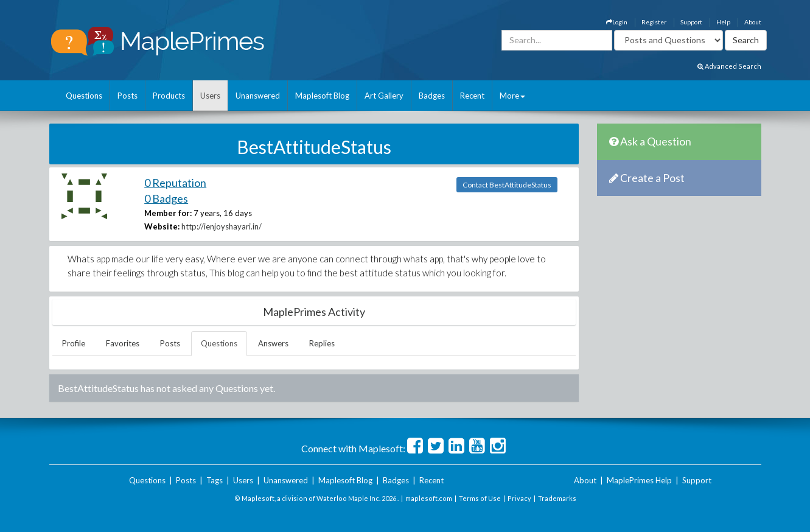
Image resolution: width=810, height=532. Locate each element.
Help (723, 22)
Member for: (168, 213)
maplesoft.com (429, 498)
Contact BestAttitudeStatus (507, 185)
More (512, 96)
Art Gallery (384, 96)
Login (617, 22)
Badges (432, 96)
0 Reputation (175, 183)
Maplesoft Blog (322, 96)
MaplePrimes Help (639, 480)
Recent (472, 96)
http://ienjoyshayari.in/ (222, 226)
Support (691, 22)
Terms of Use (480, 498)
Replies (322, 343)
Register (654, 22)
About (753, 22)
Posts (127, 96)
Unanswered (258, 96)
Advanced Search (729, 66)
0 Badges (166, 198)
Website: (162, 226)
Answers (273, 343)
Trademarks (557, 498)
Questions (84, 96)
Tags (215, 480)
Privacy (519, 498)
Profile (74, 343)
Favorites (123, 343)
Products (169, 96)
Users (210, 96)
